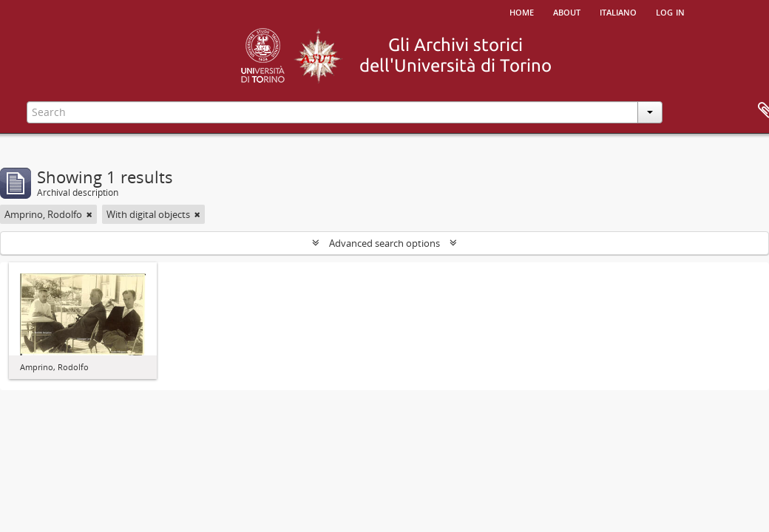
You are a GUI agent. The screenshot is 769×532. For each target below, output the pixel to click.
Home (522, 11)
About (567, 11)
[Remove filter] (89, 214)
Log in (670, 11)
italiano (618, 11)
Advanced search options (384, 243)
